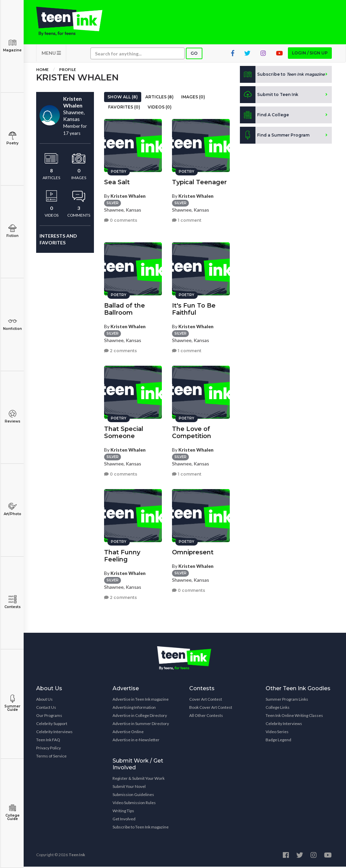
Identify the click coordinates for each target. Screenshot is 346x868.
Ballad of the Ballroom (125, 308)
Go (194, 55)
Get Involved (124, 820)
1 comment (187, 220)
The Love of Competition (192, 431)
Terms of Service (51, 757)
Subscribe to (282, 76)
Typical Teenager (199, 181)
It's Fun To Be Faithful (194, 308)
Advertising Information (134, 709)
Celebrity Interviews (54, 733)
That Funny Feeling (122, 555)
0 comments (121, 220)
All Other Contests (206, 717)
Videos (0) (160, 108)
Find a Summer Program (275, 137)
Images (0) (193, 98)
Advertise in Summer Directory (141, 725)
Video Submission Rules (134, 804)
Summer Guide (12, 703)
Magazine (12, 45)
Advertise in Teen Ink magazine (141, 701)
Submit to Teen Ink (269, 96)
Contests (12, 602)
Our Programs (49, 717)
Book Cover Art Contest (211, 709)
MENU (51, 54)
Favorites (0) (124, 108)
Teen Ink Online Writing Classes (294, 717)
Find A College (264, 116)
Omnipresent (193, 551)
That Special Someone (124, 431)
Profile (68, 71)
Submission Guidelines (133, 796)
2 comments (120, 350)
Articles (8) (159, 98)
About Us (44, 701)
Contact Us (46, 709)
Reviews (12, 417)
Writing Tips (123, 812)
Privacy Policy (48, 749)
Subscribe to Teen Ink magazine (141, 828)
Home (42, 71)
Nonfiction (12, 324)
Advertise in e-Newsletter (136, 741)
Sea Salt (117, 181)
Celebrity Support (52, 725)
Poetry (12, 138)
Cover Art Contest (206, 701)
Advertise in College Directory (140, 717)
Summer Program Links (287, 701)
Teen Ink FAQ (48, 741)
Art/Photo (12, 509)
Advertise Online (128, 733)
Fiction (12, 231)
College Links (278, 709)
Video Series (277, 733)
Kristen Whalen (128, 195)
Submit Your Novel (129, 788)
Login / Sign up (310, 54)
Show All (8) (123, 98)
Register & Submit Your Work (139, 780)
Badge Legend (278, 741)
